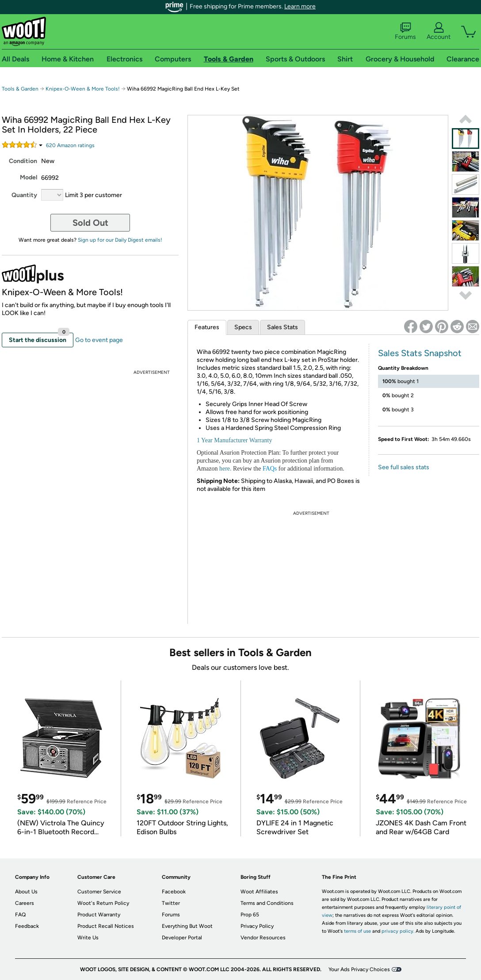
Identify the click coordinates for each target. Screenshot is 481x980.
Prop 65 (250, 915)
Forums (405, 31)
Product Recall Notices (106, 926)
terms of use (357, 931)
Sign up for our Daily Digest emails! (120, 240)
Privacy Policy (257, 926)
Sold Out (90, 223)
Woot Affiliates (259, 892)
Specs (243, 327)
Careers (25, 903)
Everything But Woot (187, 926)
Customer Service (99, 892)
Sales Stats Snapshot (420, 353)
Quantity (24, 195)
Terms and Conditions (267, 903)
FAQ (20, 915)
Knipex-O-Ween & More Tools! (83, 89)
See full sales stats (404, 467)
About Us (26, 892)
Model (29, 177)
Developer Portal (182, 938)
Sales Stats (282, 327)
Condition (23, 161)
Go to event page (99, 340)
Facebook (174, 892)
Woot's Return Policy (103, 903)
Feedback (27, 926)
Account (439, 31)
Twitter (171, 903)
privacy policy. (398, 931)
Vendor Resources (263, 938)
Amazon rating (70, 145)
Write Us (88, 938)
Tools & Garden (20, 89)
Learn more (300, 6)
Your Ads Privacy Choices (359, 969)
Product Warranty (99, 915)
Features (207, 327)
